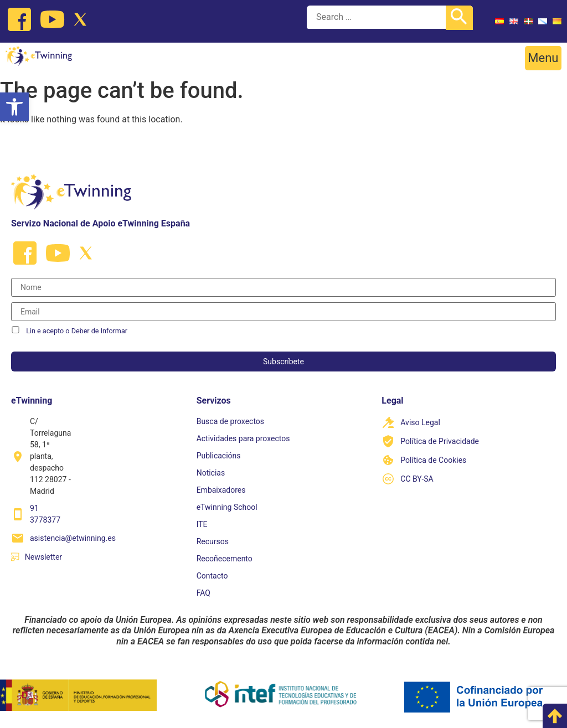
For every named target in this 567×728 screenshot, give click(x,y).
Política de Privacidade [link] (440, 441)
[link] (14, 107)
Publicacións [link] (219, 456)
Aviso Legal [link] (420, 422)
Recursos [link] (213, 541)
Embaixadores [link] (221, 490)
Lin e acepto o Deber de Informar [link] (77, 331)
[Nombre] (283, 287)
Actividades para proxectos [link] (243, 438)
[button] (543, 58)
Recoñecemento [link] (225, 559)
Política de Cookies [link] (433, 460)
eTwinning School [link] (227, 507)
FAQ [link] (203, 593)
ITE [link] (202, 524)
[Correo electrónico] (283, 312)
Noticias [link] (211, 473)
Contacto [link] (212, 576)
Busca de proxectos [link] (230, 421)
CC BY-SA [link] (417, 479)
